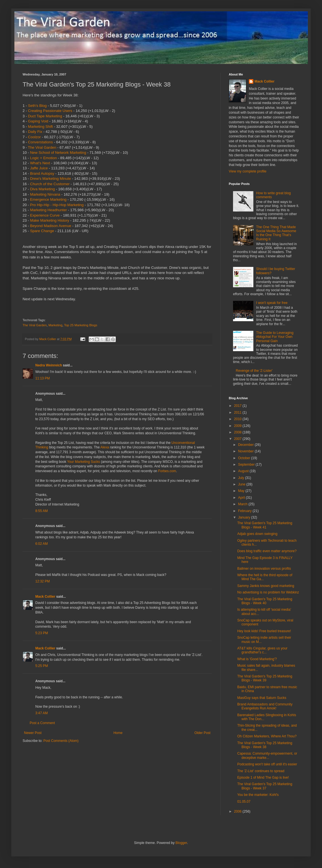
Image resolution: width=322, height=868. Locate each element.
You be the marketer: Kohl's (258, 795)
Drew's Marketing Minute (50, 179)
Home (118, 733)
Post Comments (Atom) (61, 741)
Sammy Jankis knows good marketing (266, 586)
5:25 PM (42, 666)
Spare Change (42, 231)
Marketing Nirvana (45, 194)
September (247, 465)
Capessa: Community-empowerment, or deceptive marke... (267, 755)
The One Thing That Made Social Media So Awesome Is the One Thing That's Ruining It (276, 233)
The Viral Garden (42, 147)
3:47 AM (42, 713)
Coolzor (34, 137)
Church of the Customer (50, 184)
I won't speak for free (272, 303)
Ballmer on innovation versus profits (264, 569)
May (242, 491)
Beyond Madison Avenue (51, 226)
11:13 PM (43, 378)
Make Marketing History (50, 220)
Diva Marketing (42, 189)
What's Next (40, 163)
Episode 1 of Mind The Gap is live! (263, 778)
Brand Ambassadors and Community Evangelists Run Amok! (265, 706)
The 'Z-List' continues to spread (261, 771)
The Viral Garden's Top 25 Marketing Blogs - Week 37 (265, 786)
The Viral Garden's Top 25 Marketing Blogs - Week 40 (265, 601)
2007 (238, 439)
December (246, 445)
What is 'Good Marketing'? (257, 659)
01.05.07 (244, 802)
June (242, 484)
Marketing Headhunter (48, 210)
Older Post (202, 733)
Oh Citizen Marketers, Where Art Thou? (267, 736)
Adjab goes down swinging (257, 534)
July (242, 478)
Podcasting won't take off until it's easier (267, 764)
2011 (238, 413)
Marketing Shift (40, 127)
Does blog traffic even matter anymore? (267, 551)
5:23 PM (42, 633)
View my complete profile (248, 171)
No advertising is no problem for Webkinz (268, 592)
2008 (238, 432)
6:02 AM (42, 544)
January (245, 517)
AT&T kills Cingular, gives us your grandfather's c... (262, 650)
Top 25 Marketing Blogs (81, 325)
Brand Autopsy (42, 173)
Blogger (181, 843)
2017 (238, 406)
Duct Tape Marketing (45, 116)
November (246, 451)
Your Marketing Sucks (84, 462)
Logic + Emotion (43, 158)
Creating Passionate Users (50, 111)
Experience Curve (45, 215)
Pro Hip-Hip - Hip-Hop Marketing (57, 205)
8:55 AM (42, 511)
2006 (238, 811)
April (242, 498)
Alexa (105, 447)
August (244, 471)
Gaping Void (38, 121)
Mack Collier (45, 597)
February (245, 511)
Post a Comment (42, 723)
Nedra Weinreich (49, 365)
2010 (238, 419)
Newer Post (33, 733)
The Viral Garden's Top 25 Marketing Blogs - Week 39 (265, 678)
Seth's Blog (37, 106)
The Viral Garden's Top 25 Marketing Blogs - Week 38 (265, 745)
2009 (238, 426)
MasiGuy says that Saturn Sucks (262, 698)
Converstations (40, 142)
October (245, 458)
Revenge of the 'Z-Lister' (254, 371)
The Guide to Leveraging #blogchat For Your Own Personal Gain (275, 337)
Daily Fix (35, 132)
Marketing (55, 325)
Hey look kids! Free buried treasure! (264, 631)
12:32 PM (43, 581)
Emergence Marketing (48, 199)
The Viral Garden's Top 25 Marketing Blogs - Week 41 (265, 525)
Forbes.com (167, 471)
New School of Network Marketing (58, 153)
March (243, 504)
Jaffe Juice (39, 168)
